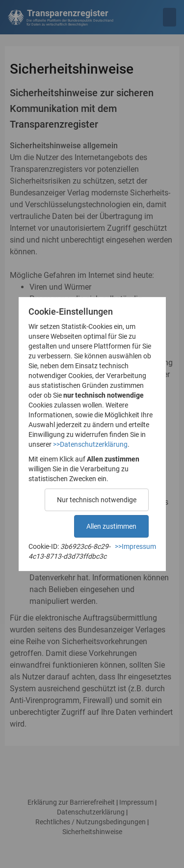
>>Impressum (135, 546)
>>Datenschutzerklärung (90, 444)
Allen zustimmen (111, 526)
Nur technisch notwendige (97, 500)
